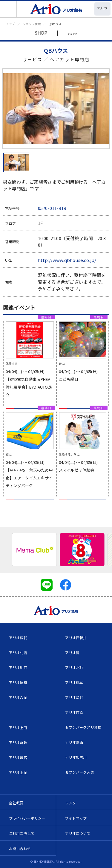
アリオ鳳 (72, 652)
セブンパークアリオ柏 (83, 727)
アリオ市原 (74, 712)
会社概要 (16, 803)
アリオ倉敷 (18, 742)
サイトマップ (76, 818)
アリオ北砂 (74, 667)
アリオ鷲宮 (18, 757)
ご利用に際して (22, 833)
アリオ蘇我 (18, 638)
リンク (70, 803)
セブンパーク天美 (80, 772)
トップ (10, 24)
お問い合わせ (20, 848)
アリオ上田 (18, 727)
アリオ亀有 (18, 682)
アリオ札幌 (18, 652)
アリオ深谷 (74, 697)
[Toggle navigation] (9, 9)
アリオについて (78, 833)
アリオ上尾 (18, 772)
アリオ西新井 (76, 638)
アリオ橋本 (74, 682)
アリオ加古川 (76, 757)
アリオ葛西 (74, 742)
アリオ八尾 (18, 697)
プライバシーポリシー (27, 818)
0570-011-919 (52, 208)
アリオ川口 (18, 667)
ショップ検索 (32, 24)
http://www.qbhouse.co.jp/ (67, 260)
